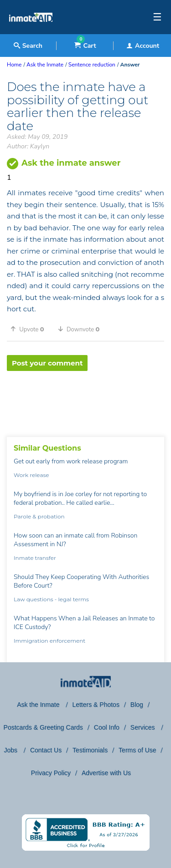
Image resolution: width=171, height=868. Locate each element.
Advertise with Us (106, 773)
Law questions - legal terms (51, 599)
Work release (31, 475)
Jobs (11, 750)
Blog (137, 705)
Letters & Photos (96, 705)
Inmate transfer (35, 558)
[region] (85, 401)
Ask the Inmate (39, 705)
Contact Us (46, 750)
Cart (85, 46)
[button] (31, 329)
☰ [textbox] (157, 17)
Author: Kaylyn (28, 146)
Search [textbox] (28, 46)
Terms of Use (137, 750)
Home (14, 65)
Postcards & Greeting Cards (43, 727)
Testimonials (90, 750)
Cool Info (107, 727)
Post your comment (47, 363)
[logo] (31, 32)
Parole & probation (39, 516)
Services (144, 727)
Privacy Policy (51, 773)
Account (143, 46)
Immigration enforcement (49, 641)
